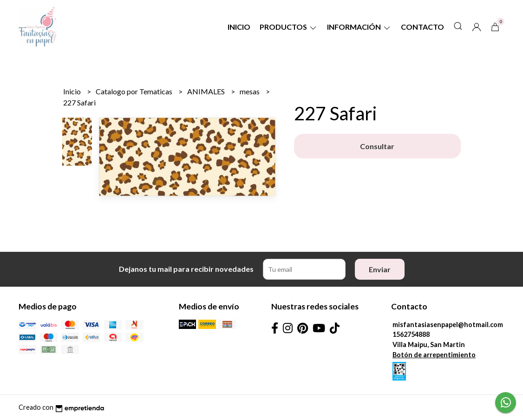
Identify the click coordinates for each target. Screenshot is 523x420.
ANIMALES (207, 91)
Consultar (377, 146)
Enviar (380, 269)
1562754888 (411, 334)
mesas (250, 91)
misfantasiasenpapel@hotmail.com (448, 325)
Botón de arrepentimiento (434, 355)
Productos (289, 27)
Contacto (422, 27)
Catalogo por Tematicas (135, 91)
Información (359, 27)
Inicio (239, 27)
